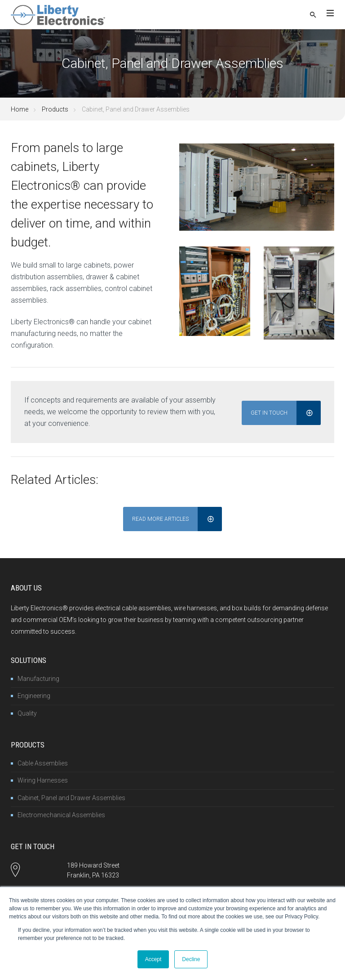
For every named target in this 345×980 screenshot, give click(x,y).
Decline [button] (191, 959)
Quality (27, 712)
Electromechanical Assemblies (61, 814)
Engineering (34, 694)
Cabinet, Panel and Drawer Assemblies (71, 796)
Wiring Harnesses (43, 779)
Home (20, 109)
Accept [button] (153, 959)
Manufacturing (38, 677)
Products (55, 109)
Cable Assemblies (43, 761)
